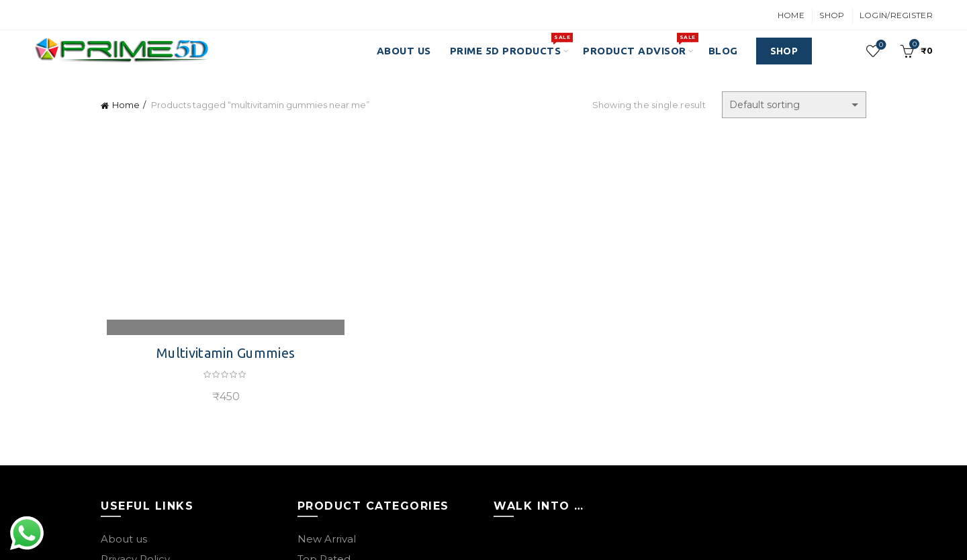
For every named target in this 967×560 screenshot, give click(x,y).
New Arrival (327, 354)
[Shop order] (794, 105)
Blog (723, 51)
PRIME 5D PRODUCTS (510, 44)
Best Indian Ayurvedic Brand (455, 538)
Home (791, 15)
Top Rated (324, 374)
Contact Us (129, 455)
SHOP (784, 51)
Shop (832, 15)
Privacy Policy (135, 374)
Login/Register (896, 15)
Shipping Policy (140, 415)
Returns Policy (137, 394)
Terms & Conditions (149, 435)
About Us (404, 51)
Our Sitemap (133, 475)
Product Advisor (639, 44)
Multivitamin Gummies (222, 168)
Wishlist (880, 45)
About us (124, 354)
